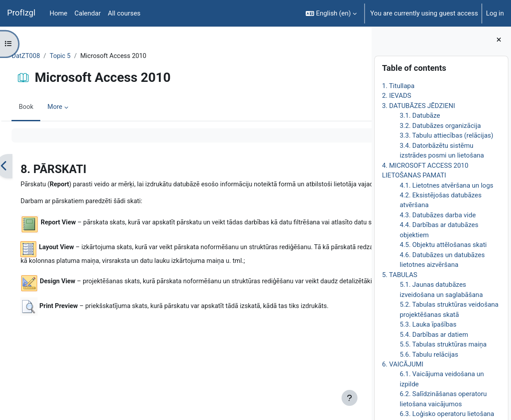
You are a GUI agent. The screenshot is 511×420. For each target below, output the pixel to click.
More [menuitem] (75, 108)
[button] (331, 13)
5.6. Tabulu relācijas (429, 354)
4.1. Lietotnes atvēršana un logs (446, 185)
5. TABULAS (400, 275)
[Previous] (24, 166)
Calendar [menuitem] (87, 13)
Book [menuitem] (46, 108)
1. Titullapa (398, 86)
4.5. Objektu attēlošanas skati (443, 245)
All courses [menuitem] (124, 13)
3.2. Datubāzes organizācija (440, 126)
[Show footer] (350, 398)
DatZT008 (46, 56)
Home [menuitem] (58, 13)
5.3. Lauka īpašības (428, 324)
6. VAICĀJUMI (403, 364)
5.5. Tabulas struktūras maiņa (443, 344)
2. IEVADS (396, 96)
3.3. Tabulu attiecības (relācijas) (446, 135)
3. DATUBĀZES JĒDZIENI (418, 106)
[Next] (362, 166)
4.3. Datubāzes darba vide (438, 215)
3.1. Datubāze (420, 116)
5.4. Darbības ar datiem (434, 335)
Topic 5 (81, 56)
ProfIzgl (21, 13)
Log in (495, 13)
